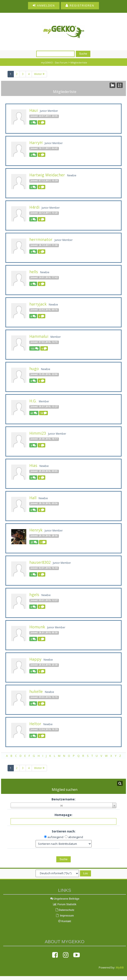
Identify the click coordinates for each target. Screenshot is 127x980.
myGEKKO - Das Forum (54, 63)
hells (34, 272)
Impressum (65, 916)
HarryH (36, 143)
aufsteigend (55, 837)
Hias (33, 465)
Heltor (35, 724)
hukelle (36, 691)
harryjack (38, 304)
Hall (33, 498)
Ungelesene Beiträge (65, 899)
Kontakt (65, 921)
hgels (34, 595)
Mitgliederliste (79, 63)
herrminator (41, 239)
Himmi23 (38, 433)
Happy (35, 659)
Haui (34, 110)
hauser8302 (40, 562)
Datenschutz (65, 910)
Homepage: (63, 815)
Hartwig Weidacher (47, 175)
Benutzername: (63, 799)
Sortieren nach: (64, 831)
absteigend (76, 837)
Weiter (39, 74)
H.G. (33, 401)
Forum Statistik (65, 904)
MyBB (120, 967)
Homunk (37, 627)
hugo (34, 369)
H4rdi (34, 207)
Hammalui (39, 336)
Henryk (36, 530)
